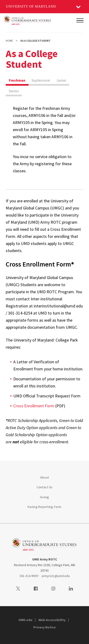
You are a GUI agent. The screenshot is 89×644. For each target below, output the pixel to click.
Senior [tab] (14, 91)
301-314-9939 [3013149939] (29, 576)
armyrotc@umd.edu (56, 576)
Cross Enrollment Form (34, 406)
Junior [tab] (61, 80)
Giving (44, 497)
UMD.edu (25, 620)
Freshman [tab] (17, 80)
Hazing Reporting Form (44, 507)
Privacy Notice (44, 627)
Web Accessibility (52, 620)
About (44, 477)
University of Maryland (31, 7)
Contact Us (45, 487)
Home (9, 41)
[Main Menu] (80, 20)
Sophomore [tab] (41, 80)
